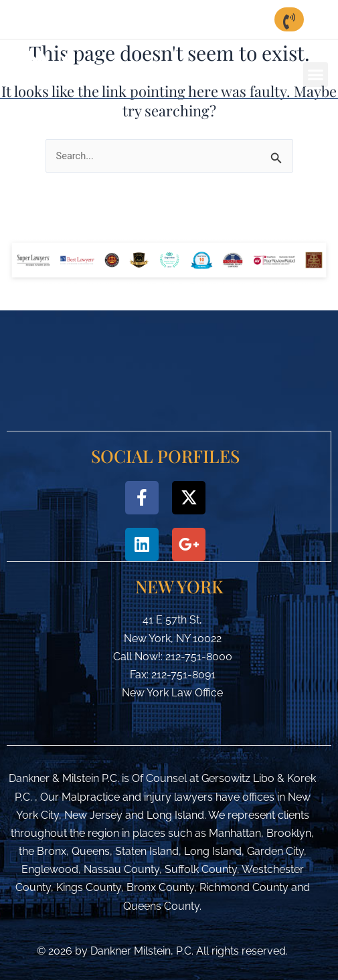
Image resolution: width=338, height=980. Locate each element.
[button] (316, 75)
